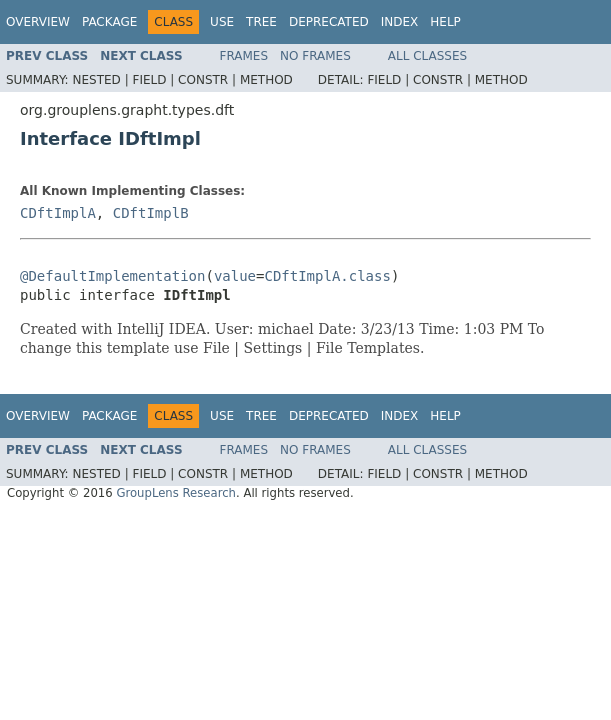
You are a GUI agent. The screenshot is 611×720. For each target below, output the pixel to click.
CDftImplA (58, 213)
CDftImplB (151, 213)
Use (222, 22)
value (235, 276)
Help (445, 22)
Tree (261, 22)
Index (400, 22)
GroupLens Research (176, 493)
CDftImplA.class (327, 276)
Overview (38, 22)
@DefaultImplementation (112, 276)
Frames (244, 56)
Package (109, 22)
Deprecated (329, 22)
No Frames (315, 56)
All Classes (427, 56)
